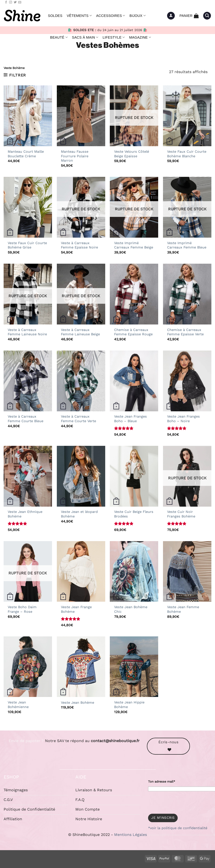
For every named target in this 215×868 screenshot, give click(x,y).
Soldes (55, 16)
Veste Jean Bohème (78, 703)
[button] (171, 16)
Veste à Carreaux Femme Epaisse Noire (79, 245)
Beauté (59, 37)
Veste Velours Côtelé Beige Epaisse (132, 154)
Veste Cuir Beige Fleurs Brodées (134, 514)
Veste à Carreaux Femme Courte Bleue (26, 419)
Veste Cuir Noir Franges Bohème (181, 514)
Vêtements (79, 16)
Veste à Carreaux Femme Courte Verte (78, 419)
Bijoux (138, 16)
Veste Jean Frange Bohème (76, 609)
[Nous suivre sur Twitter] (15, 2)
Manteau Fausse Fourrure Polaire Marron (75, 156)
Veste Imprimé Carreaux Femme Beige (134, 245)
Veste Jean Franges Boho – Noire (183, 419)
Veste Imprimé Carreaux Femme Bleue (187, 245)
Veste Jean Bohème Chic (131, 609)
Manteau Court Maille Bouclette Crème (26, 154)
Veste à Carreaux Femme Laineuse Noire (27, 332)
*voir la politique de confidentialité (178, 828)
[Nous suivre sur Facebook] (6, 2)
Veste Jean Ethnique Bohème (25, 514)
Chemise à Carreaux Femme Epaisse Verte (185, 332)
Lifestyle (114, 37)
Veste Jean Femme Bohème (183, 609)
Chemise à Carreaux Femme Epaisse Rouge (133, 332)
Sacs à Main (85, 37)
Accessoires (111, 16)
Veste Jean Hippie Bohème (129, 705)
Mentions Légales (130, 835)
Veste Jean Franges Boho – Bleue (130, 419)
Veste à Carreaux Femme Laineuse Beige (80, 332)
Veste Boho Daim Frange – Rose (22, 609)
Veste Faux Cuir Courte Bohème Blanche (187, 154)
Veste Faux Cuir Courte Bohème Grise (27, 245)
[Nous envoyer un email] (20, 2)
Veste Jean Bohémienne (18, 705)
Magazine (140, 37)
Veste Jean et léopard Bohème (79, 514)
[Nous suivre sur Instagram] (11, 2)
